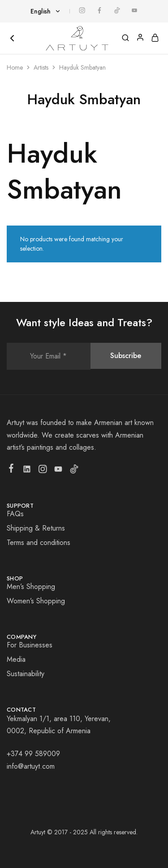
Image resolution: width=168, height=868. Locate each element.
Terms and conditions (39, 542)
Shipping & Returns (36, 528)
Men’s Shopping (31, 587)
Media (16, 659)
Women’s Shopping (36, 601)
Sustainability (26, 674)
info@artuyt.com (31, 766)
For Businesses (30, 645)
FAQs (15, 514)
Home (15, 67)
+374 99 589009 (33, 754)
